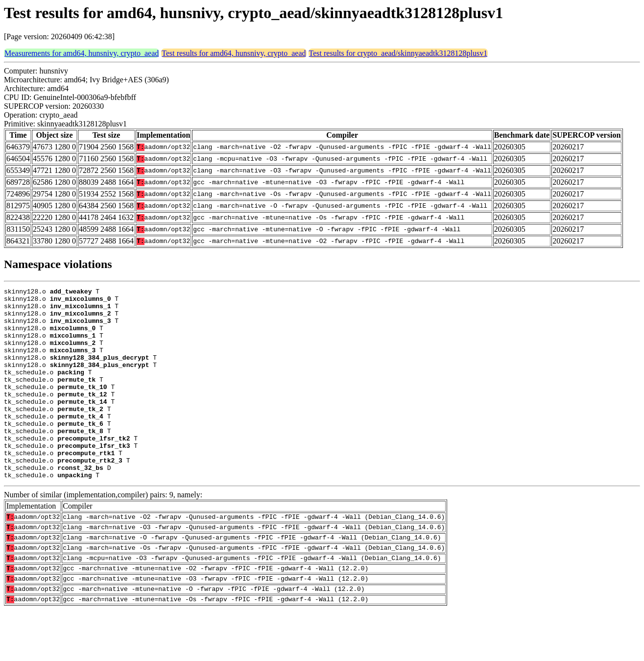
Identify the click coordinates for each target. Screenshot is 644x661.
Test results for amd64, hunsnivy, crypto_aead (234, 53)
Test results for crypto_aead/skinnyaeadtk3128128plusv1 (398, 53)
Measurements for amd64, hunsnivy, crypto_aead (82, 53)
